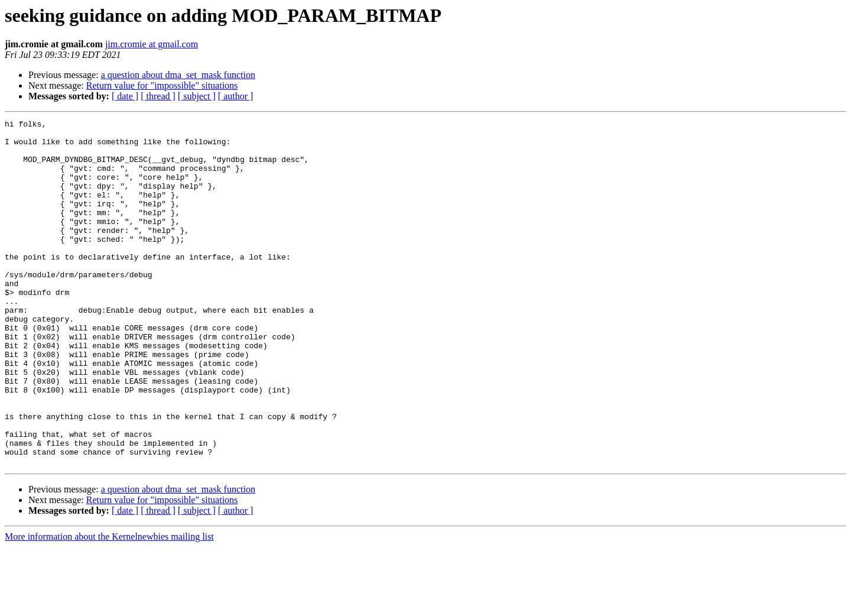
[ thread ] (158, 96)
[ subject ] (197, 96)
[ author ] (236, 96)
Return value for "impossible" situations (162, 85)
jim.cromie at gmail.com (152, 44)
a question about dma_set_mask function (178, 75)
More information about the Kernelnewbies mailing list (109, 606)
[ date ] (125, 96)
